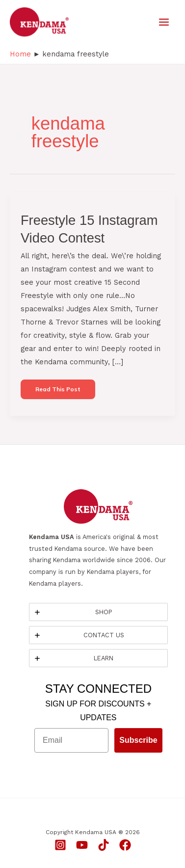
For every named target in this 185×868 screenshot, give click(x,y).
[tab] (98, 612)
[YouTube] (82, 845)
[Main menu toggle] (164, 22)
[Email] (71, 740)
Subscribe (138, 740)
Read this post (58, 392)
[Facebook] (125, 845)
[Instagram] (60, 845)
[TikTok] (104, 845)
